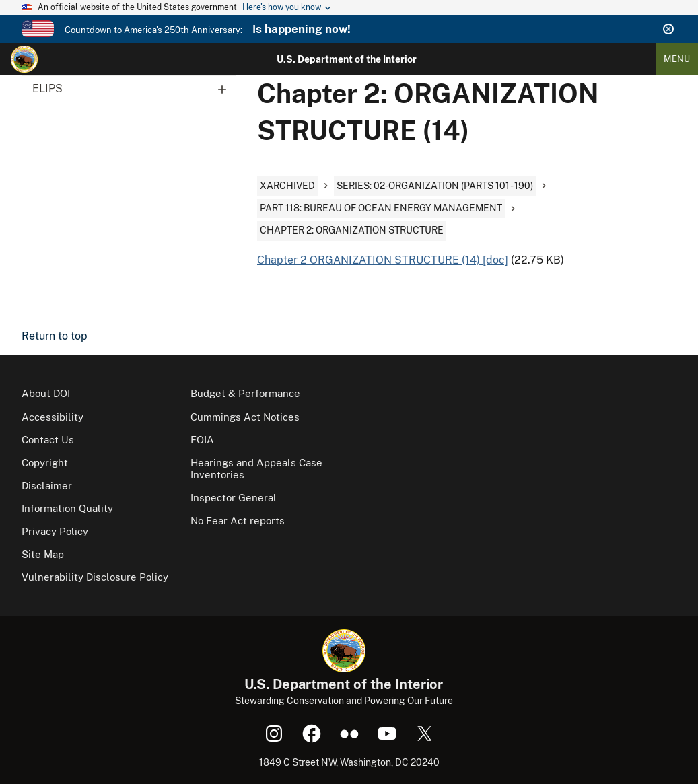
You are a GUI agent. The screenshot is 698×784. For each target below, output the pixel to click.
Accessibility (53, 417)
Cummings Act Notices (245, 417)
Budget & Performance (245, 393)
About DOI (46, 393)
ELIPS (134, 89)
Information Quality (67, 508)
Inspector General (234, 498)
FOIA (202, 440)
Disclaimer (47, 486)
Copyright (45, 463)
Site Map (43, 554)
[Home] (24, 59)
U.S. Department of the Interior (347, 59)
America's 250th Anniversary (182, 30)
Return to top (55, 336)
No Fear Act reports (238, 521)
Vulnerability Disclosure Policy (95, 577)
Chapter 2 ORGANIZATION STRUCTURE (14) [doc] (383, 260)
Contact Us (48, 440)
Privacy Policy (55, 531)
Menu (677, 59)
